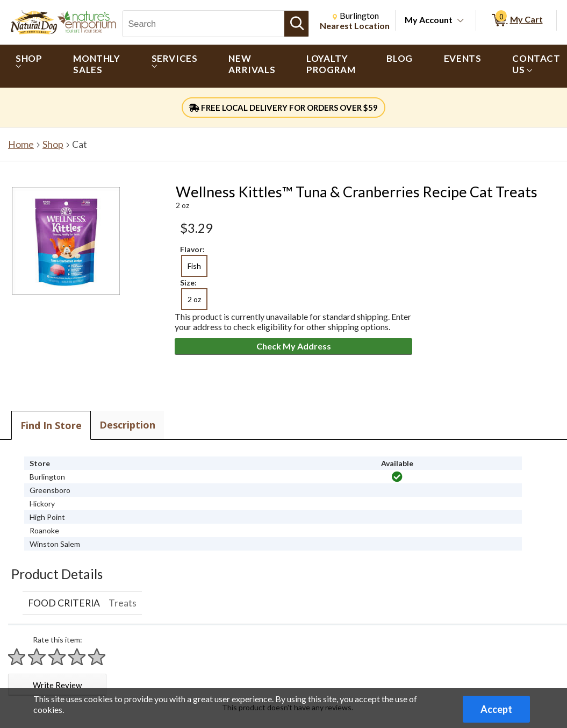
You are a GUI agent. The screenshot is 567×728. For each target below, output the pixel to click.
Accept (496, 709)
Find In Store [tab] (51, 425)
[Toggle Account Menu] (461, 21)
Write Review (57, 685)
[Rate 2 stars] (37, 657)
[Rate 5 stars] (97, 657)
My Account (429, 20)
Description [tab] (127, 425)
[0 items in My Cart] (516, 20)
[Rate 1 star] (17, 657)
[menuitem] (29, 66)
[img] (397, 477)
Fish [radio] (194, 266)
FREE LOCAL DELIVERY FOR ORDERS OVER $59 (283, 108)
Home (21, 144)
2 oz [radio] (194, 299)
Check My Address (294, 346)
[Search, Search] (203, 24)
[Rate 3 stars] (58, 657)
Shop (53, 144)
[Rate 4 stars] (77, 657)
